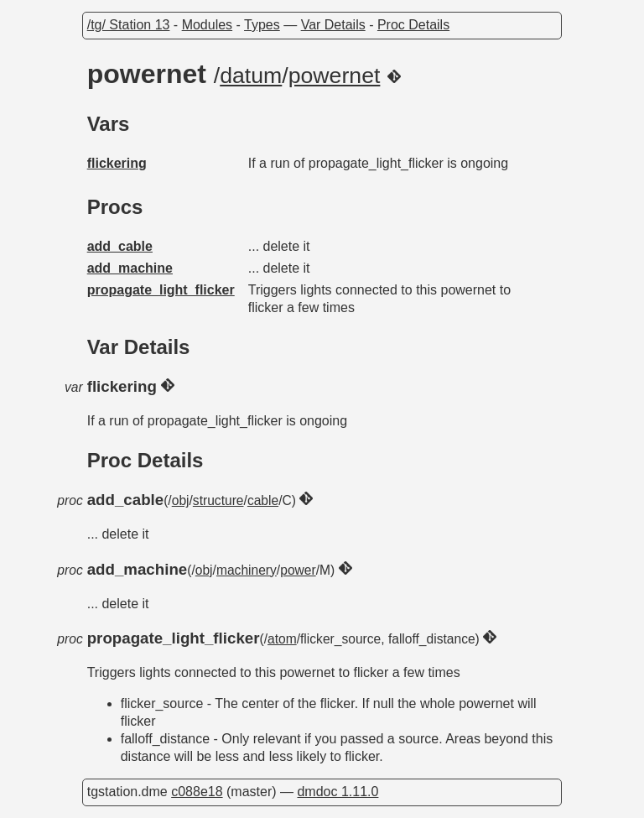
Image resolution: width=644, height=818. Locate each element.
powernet (335, 76)
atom (282, 639)
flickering (117, 163)
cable (263, 500)
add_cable (120, 246)
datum (251, 76)
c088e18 (197, 792)
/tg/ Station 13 (129, 25)
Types (262, 25)
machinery (247, 570)
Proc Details (413, 25)
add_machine (130, 268)
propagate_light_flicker (161, 290)
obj (181, 500)
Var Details (333, 25)
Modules (207, 25)
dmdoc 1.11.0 (338, 792)
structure (218, 500)
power (298, 570)
